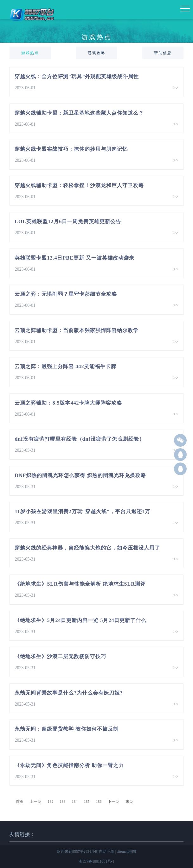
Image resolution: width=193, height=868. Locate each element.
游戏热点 (30, 53)
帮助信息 (163, 53)
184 (74, 802)
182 (50, 802)
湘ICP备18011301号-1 (96, 861)
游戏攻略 (97, 53)
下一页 (113, 802)
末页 (129, 802)
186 (99, 802)
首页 (20, 802)
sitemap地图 (126, 852)
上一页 (35, 802)
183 (62, 802)
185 (87, 802)
